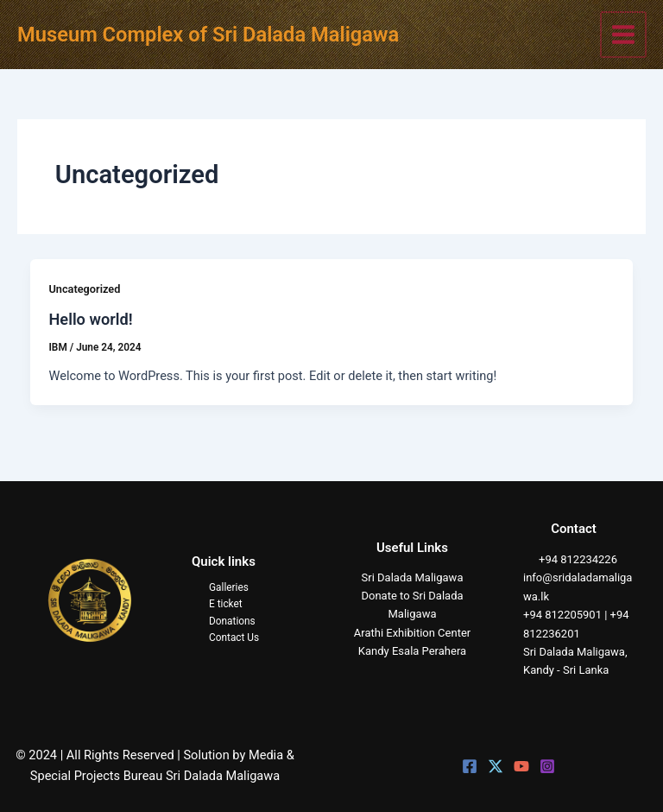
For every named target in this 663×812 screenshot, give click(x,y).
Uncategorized (84, 289)
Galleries (229, 587)
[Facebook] (470, 766)
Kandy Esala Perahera (412, 651)
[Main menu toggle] (624, 35)
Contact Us (234, 638)
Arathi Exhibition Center (412, 633)
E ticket (226, 604)
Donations (232, 621)
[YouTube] (521, 766)
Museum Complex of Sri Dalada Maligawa (208, 35)
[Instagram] (547, 766)
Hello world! (90, 319)
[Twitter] (496, 766)
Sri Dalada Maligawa (413, 577)
